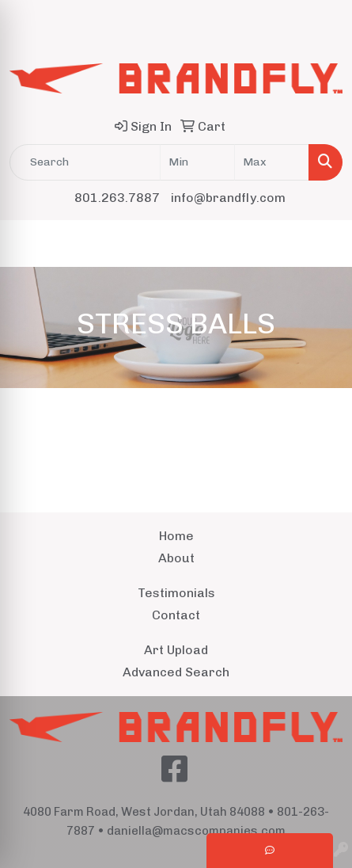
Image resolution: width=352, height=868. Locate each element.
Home (176, 536)
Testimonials (176, 593)
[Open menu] (320, 243)
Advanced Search (176, 672)
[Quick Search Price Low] (197, 162)
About (176, 558)
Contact (176, 615)
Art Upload (176, 650)
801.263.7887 (117, 198)
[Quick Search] (85, 162)
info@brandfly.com (228, 198)
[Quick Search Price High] (272, 162)
